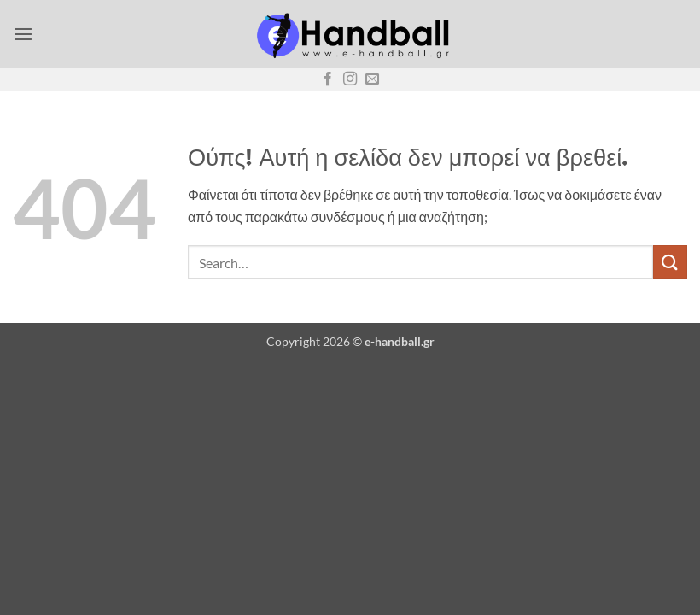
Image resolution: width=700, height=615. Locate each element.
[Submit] (670, 262)
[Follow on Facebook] (328, 79)
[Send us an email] (372, 79)
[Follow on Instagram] (350, 79)
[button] (23, 34)
